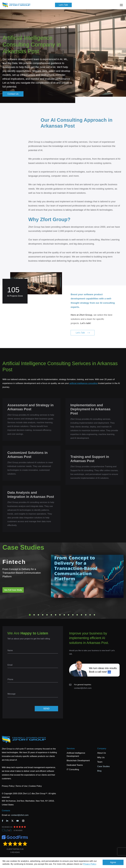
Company (102, 749)
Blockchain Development (78, 761)
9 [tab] (64, 615)
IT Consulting (73, 769)
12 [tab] (77, 615)
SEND (46, 709)
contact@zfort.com (83, 688)
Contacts (6, 811)
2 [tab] (34, 615)
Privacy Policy (90, 864)
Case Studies (103, 766)
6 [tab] (51, 615)
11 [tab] (73, 615)
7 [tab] (56, 615)
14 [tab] (86, 615)
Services (71, 749)
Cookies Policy (35, 786)
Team (100, 762)
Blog (99, 771)
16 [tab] (94, 615)
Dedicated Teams (75, 765)
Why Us (101, 757)
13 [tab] (81, 615)
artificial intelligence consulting (83, 383)
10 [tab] (69, 615)
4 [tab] (43, 615)
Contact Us (13, 94)
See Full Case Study (13, 590)
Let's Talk (63, 5)
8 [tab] (60, 615)
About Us (102, 753)
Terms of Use (21, 786)
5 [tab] (47, 615)
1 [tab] (30, 615)
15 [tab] (90, 615)
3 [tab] (38, 615)
